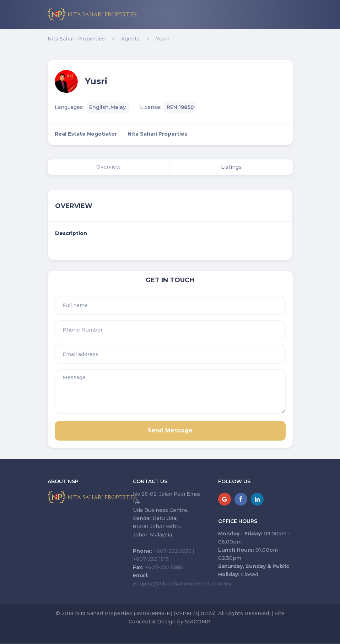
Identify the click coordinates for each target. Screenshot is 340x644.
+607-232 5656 (172, 551)
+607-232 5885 (164, 567)
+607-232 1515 (151, 559)
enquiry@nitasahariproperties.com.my (182, 584)
